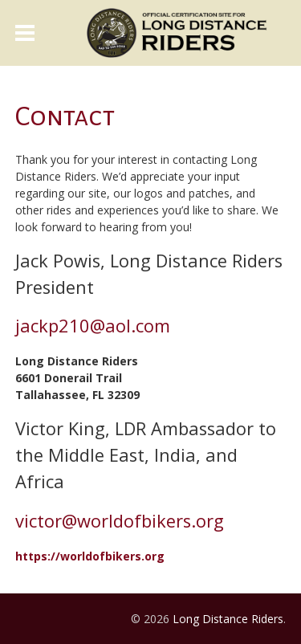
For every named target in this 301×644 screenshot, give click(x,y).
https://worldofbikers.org (90, 556)
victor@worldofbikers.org (120, 521)
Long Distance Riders (228, 619)
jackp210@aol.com (93, 326)
